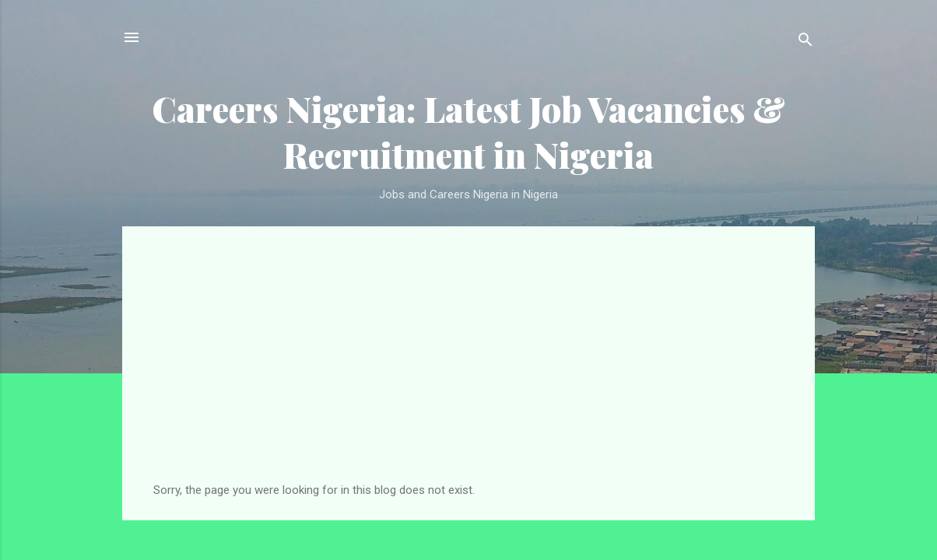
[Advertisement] (468, 366)
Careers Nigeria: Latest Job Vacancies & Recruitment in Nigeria (468, 131)
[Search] (805, 42)
